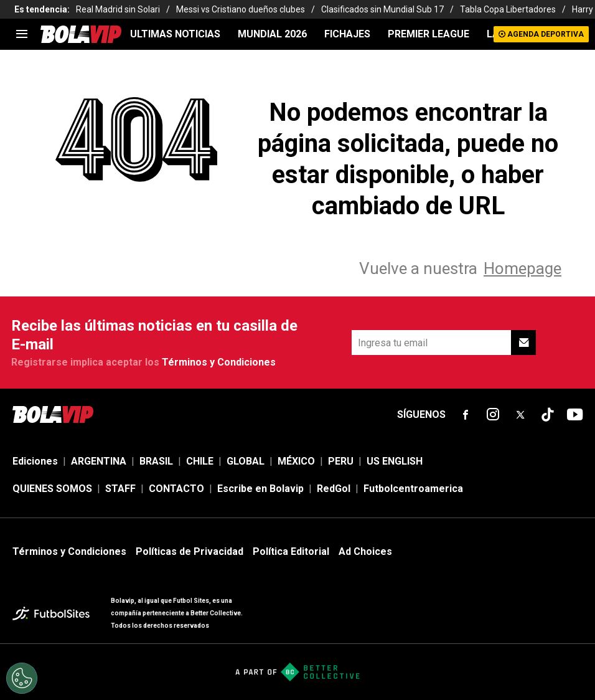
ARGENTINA (99, 461)
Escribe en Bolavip (260, 489)
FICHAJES (347, 34)
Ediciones (35, 461)
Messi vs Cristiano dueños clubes (241, 9)
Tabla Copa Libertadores (508, 9)
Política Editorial (291, 551)
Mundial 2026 (272, 34)
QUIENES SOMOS (52, 489)
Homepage (522, 268)
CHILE (200, 461)
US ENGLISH (395, 461)
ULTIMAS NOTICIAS (175, 34)
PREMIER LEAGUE (429, 34)
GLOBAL (246, 461)
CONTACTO (176, 489)
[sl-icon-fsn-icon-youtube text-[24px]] (575, 415)
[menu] (22, 34)
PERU (341, 461)
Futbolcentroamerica (413, 489)
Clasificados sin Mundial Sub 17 (382, 9)
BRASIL (156, 461)
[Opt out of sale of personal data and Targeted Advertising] (22, 678)
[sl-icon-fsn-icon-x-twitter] (520, 415)
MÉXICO (296, 461)
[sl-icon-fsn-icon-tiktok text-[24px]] (548, 415)
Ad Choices (365, 551)
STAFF (120, 489)
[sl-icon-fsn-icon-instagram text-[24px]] (493, 415)
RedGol (334, 489)
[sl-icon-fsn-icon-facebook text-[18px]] (466, 415)
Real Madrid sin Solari (118, 9)
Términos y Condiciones (219, 362)
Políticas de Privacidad (190, 551)
